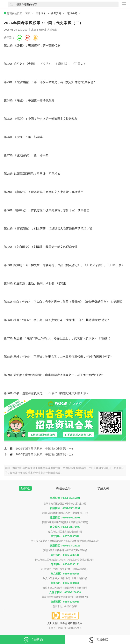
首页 (28, 13)
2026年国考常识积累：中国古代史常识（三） (45, 454)
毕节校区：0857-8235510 (65, 536)
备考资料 (56, 13)
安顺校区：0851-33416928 (65, 546)
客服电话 (98, 640)
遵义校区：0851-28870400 (65, 527)
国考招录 (41, 13)
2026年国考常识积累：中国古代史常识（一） (45, 448)
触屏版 (25, 488)
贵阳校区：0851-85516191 (65, 508)
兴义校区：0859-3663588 (65, 574)
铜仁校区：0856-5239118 (65, 555)
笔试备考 (72, 13)
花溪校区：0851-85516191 (65, 518)
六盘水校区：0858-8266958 (65, 592)
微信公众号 (64, 488)
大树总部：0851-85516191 (65, 498)
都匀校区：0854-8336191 (65, 564)
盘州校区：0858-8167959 (65, 602)
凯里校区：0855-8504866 (65, 583)
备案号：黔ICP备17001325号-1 (65, 628)
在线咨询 (33, 640)
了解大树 (103, 488)
